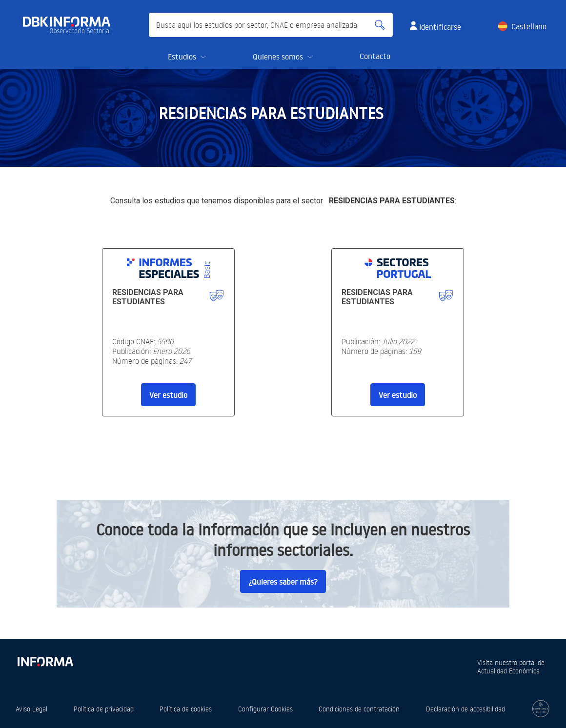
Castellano (529, 26)
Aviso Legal (31, 709)
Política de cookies (186, 709)
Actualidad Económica (508, 671)
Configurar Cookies (265, 709)
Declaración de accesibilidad (465, 709)
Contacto (375, 56)
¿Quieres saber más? (283, 582)
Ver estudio (168, 395)
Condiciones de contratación (359, 709)
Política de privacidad (104, 709)
